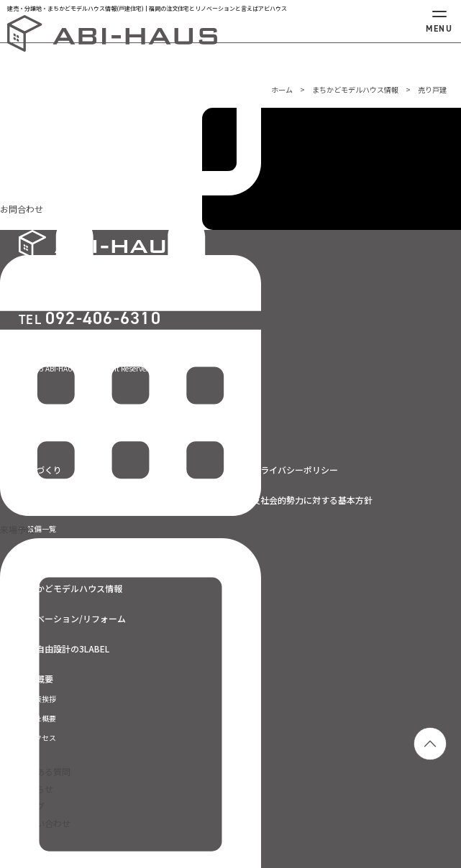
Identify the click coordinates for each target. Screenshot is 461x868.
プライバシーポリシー (295, 470)
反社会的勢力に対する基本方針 (312, 500)
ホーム (282, 89)
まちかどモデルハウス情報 (355, 89)
